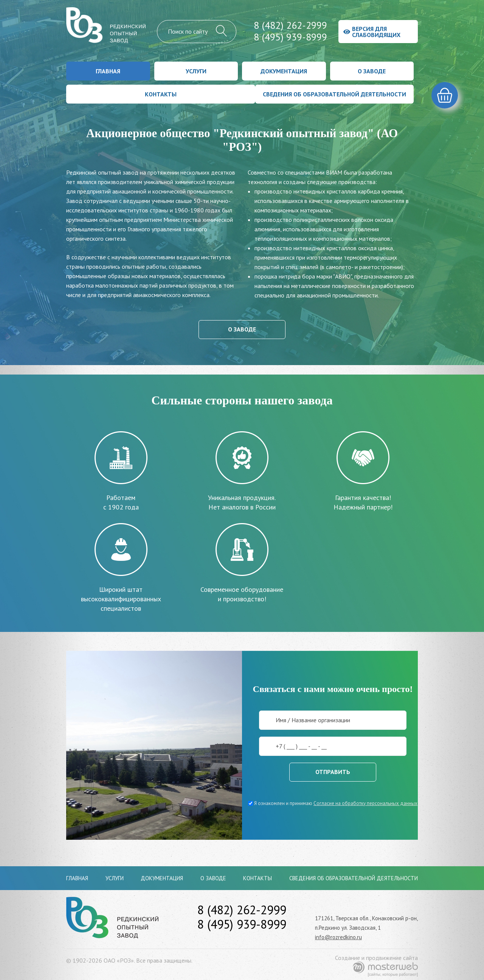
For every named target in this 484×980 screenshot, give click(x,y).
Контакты (161, 94)
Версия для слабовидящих (372, 32)
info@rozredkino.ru (338, 937)
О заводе (372, 71)
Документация (284, 71)
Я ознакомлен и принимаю (333, 803)
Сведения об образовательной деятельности (334, 94)
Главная (108, 71)
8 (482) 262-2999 (290, 25)
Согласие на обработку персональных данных (365, 803)
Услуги (196, 71)
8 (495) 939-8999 (290, 37)
